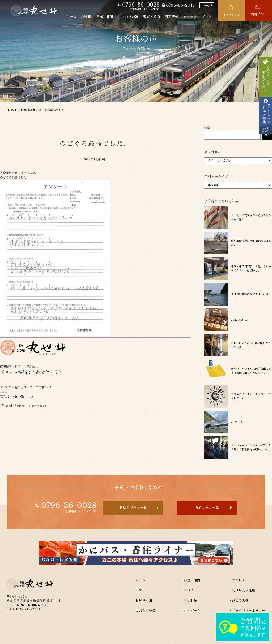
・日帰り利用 (143, 601)
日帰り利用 (105, 17)
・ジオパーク (191, 611)
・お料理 (139, 591)
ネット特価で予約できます (32, 373)
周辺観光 (172, 17)
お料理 (86, 17)
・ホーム (139, 580)
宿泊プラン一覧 (207, 508)
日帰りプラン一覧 (133, 508)
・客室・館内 (191, 580)
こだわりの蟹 (128, 17)
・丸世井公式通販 (242, 591)
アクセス (190, 17)
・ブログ (187, 591)
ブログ (207, 17)
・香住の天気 (239, 601)
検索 (207, 128)
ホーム (71, 17)
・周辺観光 (189, 601)
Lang (205, 5)
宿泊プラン (258, 14)
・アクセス (237, 580)
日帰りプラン (231, 15)
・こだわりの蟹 (144, 611)
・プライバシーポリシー (247, 611)
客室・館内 (152, 17)
